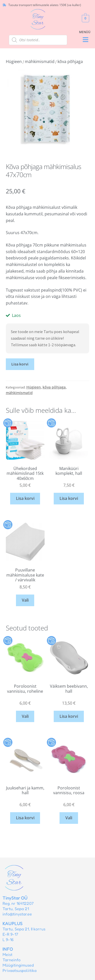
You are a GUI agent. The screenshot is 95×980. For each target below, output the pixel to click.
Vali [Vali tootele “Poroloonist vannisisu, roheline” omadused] (25, 716)
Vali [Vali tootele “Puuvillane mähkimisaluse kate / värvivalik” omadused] (25, 600)
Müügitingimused (18, 965)
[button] (85, 40)
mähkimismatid (40, 62)
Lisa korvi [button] (25, 498)
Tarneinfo (12, 960)
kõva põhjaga (70, 62)
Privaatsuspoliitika (20, 970)
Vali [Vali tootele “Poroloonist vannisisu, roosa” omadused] (69, 818)
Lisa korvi (20, 364)
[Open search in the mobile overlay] (38, 40)
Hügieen (14, 62)
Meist (7, 954)
